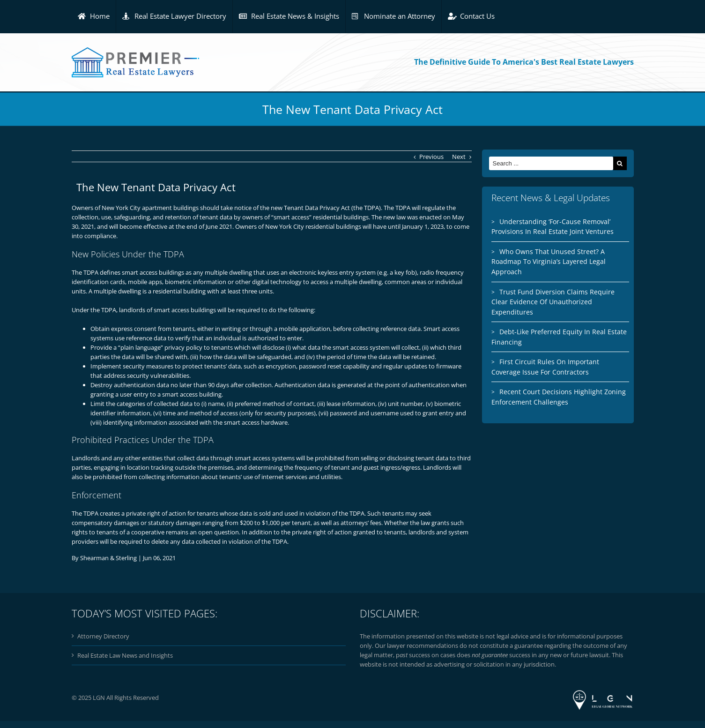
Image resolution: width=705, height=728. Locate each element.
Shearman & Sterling (108, 558)
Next (459, 157)
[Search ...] (551, 163)
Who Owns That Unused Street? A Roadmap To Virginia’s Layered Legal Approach (549, 262)
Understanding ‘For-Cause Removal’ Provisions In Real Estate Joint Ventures (553, 227)
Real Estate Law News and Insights (125, 655)
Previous (431, 157)
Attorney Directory (103, 636)
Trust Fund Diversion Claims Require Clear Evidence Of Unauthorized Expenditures (553, 302)
